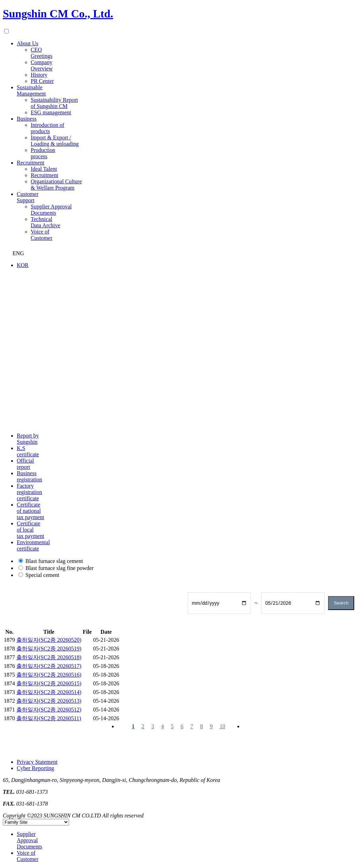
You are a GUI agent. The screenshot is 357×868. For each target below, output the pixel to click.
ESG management (51, 112)
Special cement (42, 575)
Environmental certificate (33, 545)
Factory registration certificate (29, 492)
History (39, 75)
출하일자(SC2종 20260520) (49, 640)
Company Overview (42, 65)
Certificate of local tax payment (31, 530)
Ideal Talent (44, 169)
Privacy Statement (37, 762)
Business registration (29, 476)
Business (27, 119)
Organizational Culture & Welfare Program (56, 185)
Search (341, 603)
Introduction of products (47, 128)
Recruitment (31, 163)
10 (222, 726)
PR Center (42, 81)
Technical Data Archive (45, 222)
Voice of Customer (41, 235)
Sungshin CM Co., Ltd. (58, 14)
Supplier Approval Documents (51, 210)
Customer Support (28, 197)
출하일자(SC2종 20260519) (49, 649)
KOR (23, 265)
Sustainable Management (31, 90)
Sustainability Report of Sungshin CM (54, 103)
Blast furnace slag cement (54, 561)
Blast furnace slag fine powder (59, 568)
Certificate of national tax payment (31, 511)
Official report (25, 464)
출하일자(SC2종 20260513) (49, 701)
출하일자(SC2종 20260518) (49, 657)
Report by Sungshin (28, 439)
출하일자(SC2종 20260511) (49, 718)
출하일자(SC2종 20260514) (49, 692)
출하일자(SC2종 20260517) (49, 666)
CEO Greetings (41, 53)
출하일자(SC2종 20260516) (49, 675)
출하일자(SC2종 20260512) (49, 710)
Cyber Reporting (35, 768)
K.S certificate (28, 451)
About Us (28, 43)
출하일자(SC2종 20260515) (49, 683)
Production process (43, 153)
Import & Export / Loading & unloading (55, 141)
